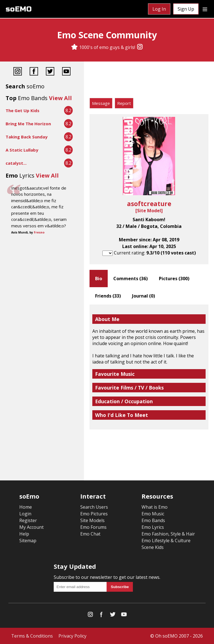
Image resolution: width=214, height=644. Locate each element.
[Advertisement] (149, 81)
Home (26, 507)
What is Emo (155, 507)
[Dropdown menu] (205, 9)
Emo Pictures (94, 514)
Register (28, 520)
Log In (159, 9)
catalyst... (16, 163)
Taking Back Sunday (27, 137)
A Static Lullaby (22, 150)
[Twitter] (50, 72)
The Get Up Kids (23, 110)
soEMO (19, 9)
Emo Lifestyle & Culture (166, 541)
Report (124, 103)
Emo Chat (90, 534)
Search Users (94, 507)
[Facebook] (34, 72)
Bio (99, 279)
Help (24, 534)
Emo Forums (93, 527)
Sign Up (186, 9)
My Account (31, 527)
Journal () (144, 296)
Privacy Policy (72, 636)
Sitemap (28, 541)
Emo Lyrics (153, 527)
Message (101, 103)
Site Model (149, 211)
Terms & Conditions (32, 636)
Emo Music (153, 514)
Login (25, 514)
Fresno (39, 232)
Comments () (130, 279)
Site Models (92, 520)
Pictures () (174, 279)
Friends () (108, 296)
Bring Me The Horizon (28, 124)
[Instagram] (140, 47)
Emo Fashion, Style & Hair (168, 534)
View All (60, 98)
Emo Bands (153, 520)
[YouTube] (66, 72)
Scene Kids (153, 547)
